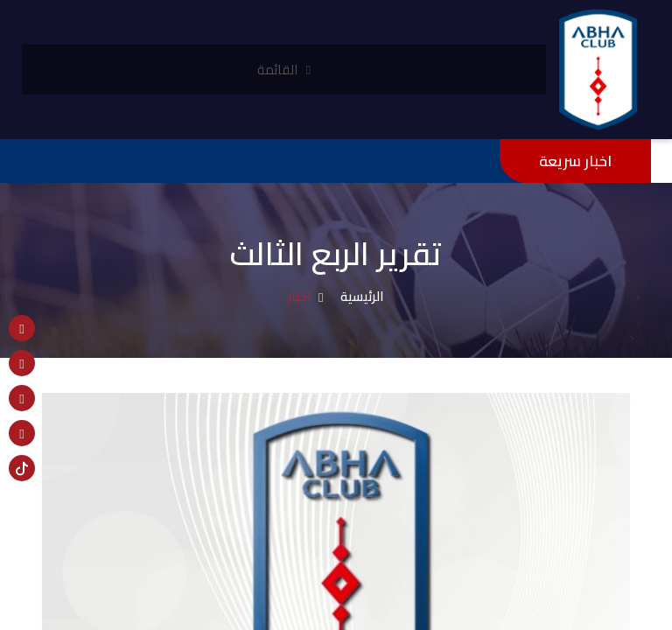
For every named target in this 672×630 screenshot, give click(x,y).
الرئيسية (362, 296)
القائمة (284, 70)
